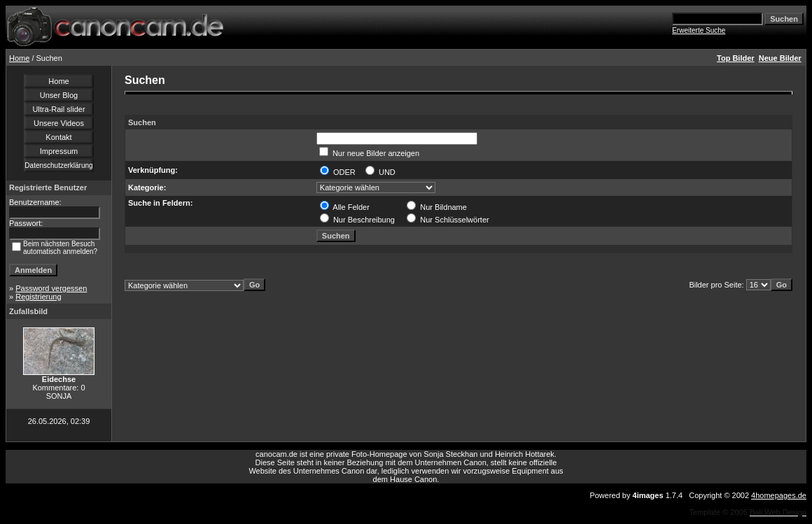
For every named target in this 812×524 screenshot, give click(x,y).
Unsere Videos (59, 123)
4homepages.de (779, 495)
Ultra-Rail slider (58, 109)
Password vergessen (51, 288)
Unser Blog (59, 95)
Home (19, 58)
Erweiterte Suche (699, 30)
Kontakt (58, 137)
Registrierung (38, 297)
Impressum (59, 151)
